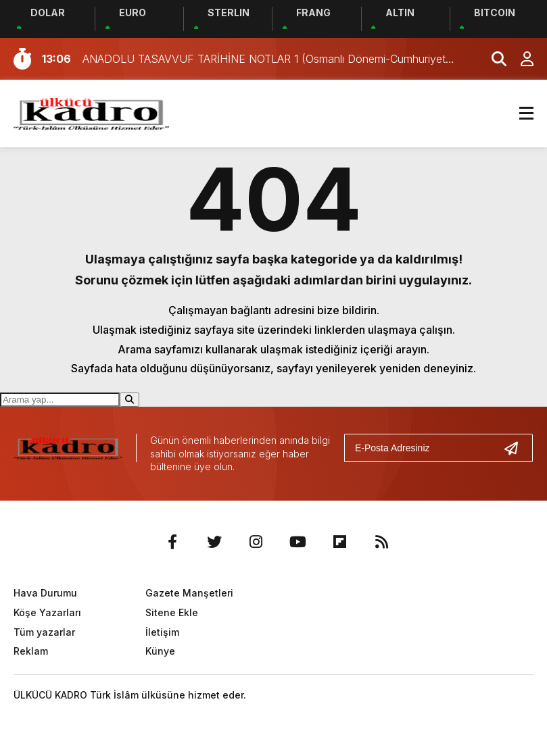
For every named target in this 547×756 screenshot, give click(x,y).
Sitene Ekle (172, 612)
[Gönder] (517, 448)
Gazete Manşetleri (189, 593)
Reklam (31, 651)
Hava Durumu (45, 593)
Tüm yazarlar (44, 632)
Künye (160, 651)
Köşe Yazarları (47, 612)
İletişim (162, 632)
